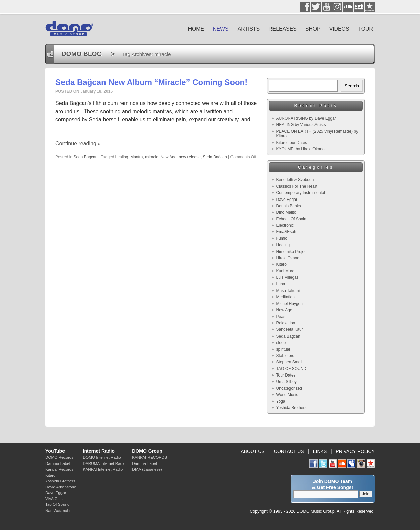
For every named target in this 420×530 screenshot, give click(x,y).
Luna (281, 284)
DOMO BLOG (82, 54)
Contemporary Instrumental (301, 193)
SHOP (313, 29)
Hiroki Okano (288, 258)
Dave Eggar (287, 200)
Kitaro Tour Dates (292, 143)
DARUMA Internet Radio (104, 463)
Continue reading (78, 144)
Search (352, 86)
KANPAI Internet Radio (103, 469)
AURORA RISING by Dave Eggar (306, 118)
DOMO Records (59, 457)
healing (122, 157)
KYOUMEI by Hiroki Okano (300, 149)
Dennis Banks (289, 206)
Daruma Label (58, 463)
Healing (283, 245)
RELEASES (283, 29)
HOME (196, 29)
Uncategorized (289, 388)
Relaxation (286, 323)
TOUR (365, 29)
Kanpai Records (59, 469)
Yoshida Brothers (291, 408)
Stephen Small (289, 362)
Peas (281, 317)
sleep (281, 343)
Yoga (281, 401)
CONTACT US (289, 451)
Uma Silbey (286, 382)
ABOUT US (253, 451)
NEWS (221, 29)
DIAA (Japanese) (147, 469)
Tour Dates (286, 375)
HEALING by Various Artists (301, 125)
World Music (287, 395)
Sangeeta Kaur (290, 329)
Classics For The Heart (297, 186)
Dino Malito (286, 212)
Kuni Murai (286, 271)
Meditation (285, 297)
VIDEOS (339, 29)
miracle (152, 157)
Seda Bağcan (215, 157)
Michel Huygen (289, 304)
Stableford (285, 356)
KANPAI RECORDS (150, 457)
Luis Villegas (287, 277)
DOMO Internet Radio (102, 457)
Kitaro (281, 264)
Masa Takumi (288, 291)
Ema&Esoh (286, 232)
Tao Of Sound (57, 504)
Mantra (137, 157)
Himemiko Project (292, 252)
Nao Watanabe (58, 510)
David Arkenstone (61, 487)
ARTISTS (249, 29)
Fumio (282, 238)
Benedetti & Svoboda (295, 180)
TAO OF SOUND (291, 369)
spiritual (283, 349)
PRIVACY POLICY (355, 451)
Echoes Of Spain (291, 219)
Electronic (285, 225)
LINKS (320, 451)
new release (190, 157)
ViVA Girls (54, 499)
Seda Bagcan (85, 157)
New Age (169, 157)
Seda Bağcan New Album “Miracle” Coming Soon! (151, 82)
